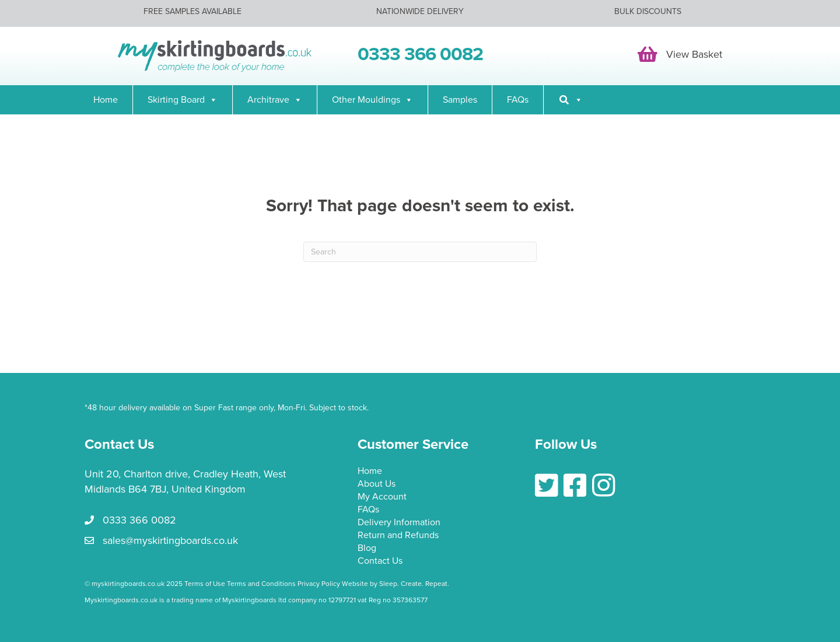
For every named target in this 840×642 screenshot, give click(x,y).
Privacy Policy (319, 584)
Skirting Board (183, 100)
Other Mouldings (372, 100)
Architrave (275, 100)
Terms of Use (205, 584)
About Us (377, 484)
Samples (460, 100)
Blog (367, 549)
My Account (382, 497)
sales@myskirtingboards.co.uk (170, 540)
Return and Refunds (398, 536)
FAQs (518, 100)
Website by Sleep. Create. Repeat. (396, 584)
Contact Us (380, 561)
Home (106, 100)
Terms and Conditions (261, 584)
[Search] (570, 100)
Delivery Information (399, 523)
